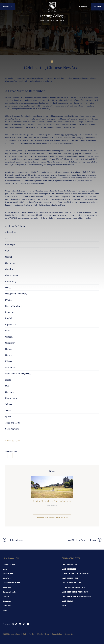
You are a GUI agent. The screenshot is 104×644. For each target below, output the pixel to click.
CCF (7, 251)
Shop (64, 606)
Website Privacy (43, 634)
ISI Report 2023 (15, 540)
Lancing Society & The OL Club (75, 592)
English (9, 318)
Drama (8, 300)
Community (11, 281)
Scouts (8, 410)
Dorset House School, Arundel (76, 574)
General (9, 337)
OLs (7, 386)
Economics (10, 312)
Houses (9, 355)
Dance (8, 287)
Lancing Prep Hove (70, 578)
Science (9, 404)
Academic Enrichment (16, 226)
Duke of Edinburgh (14, 306)
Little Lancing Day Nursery (74, 587)
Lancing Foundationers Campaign (77, 596)
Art (7, 238)
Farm (8, 330)
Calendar (6, 596)
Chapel (8, 257)
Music (8, 380)
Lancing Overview (70, 564)
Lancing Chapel (69, 601)
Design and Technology (16, 294)
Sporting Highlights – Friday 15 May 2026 (52, 501)
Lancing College (9, 564)
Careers (6, 610)
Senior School (8, 574)
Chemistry (10, 263)
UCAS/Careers (12, 429)
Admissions (11, 232)
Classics (9, 269)
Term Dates (7, 606)
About (5, 569)
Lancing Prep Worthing (72, 583)
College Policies (29, 634)
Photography (11, 398)
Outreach (10, 392)
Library (9, 361)
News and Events (9, 592)
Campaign (10, 245)
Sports (8, 416)
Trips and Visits (13, 423)
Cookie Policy (57, 634)
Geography (10, 343)
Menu (99, 7)
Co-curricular (12, 275)
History (9, 349)
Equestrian (10, 324)
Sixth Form (7, 578)
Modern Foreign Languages (18, 373)
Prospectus (8, 7)
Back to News (13, 441)
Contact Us (7, 601)
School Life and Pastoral (12, 583)
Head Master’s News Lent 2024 (81, 540)
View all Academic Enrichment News (52, 517)
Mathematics (11, 367)
